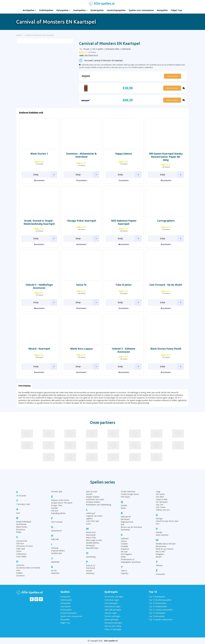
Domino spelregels (112, 616)
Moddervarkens (93, 543)
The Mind (160, 497)
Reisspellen (162, 10)
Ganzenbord (56, 531)
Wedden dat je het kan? (166, 544)
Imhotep (55, 548)
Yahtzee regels (111, 613)
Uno (157, 524)
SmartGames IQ (128, 559)
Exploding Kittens (58, 513)
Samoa (124, 541)
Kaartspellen (80, 10)
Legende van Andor (94, 516)
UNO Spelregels (111, 603)
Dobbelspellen (46, 10)
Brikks (19, 532)
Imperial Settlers (58, 551)
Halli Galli (55, 539)
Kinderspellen (97, 10)
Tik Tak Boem (162, 502)
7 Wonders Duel (23, 504)
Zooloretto (160, 574)
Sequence (125, 549)
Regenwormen (127, 522)
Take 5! (124, 571)
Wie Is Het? (160, 552)
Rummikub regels (112, 600)
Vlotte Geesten (162, 535)
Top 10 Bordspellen (157, 597)
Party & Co (91, 565)
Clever (19, 551)
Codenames (21, 554)
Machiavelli (91, 535)
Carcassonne (22, 541)
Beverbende (21, 524)
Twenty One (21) (163, 510)
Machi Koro (91, 532)
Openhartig (91, 557)
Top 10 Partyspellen (157, 613)
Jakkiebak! (55, 562)
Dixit (18, 570)
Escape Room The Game (62, 503)
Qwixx (123, 508)
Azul (18, 513)
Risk (123, 524)
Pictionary (90, 573)
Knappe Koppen (93, 497)
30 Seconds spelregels (114, 597)
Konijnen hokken (93, 502)
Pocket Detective (128, 492)
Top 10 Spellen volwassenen (161, 619)
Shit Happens (126, 554)
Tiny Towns (161, 507)
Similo (123, 557)
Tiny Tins (160, 505)
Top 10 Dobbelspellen (158, 606)
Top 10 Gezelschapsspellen (160, 600)
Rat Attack (125, 519)
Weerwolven (161, 546)
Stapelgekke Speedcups (131, 562)
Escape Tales (57, 505)
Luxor (88, 524)
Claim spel (21, 549)
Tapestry (125, 573)
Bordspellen (30, 10)
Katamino (55, 573)
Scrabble (124, 546)
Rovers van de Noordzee (131, 527)
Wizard (159, 557)
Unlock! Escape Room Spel (167, 521)
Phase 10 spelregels (113, 629)
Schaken (124, 544)
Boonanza (21, 529)
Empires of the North (60, 500)
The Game (160, 494)
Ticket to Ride (162, 499)
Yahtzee (159, 565)
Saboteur (125, 538)
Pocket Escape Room (130, 494)
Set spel (124, 552)
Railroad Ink (126, 517)
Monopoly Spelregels (113, 623)
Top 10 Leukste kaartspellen (161, 610)
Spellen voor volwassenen (141, 10)
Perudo (89, 571)
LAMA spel (91, 513)
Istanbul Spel (56, 553)
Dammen (20, 565)
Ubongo (159, 518)
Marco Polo (91, 538)
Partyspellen (63, 10)
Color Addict (21, 556)
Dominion (20, 576)
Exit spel (55, 511)
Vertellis (159, 532)
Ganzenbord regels (112, 606)
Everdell (54, 508)
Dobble (19, 573)
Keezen (89, 494)
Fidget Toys (176, 10)
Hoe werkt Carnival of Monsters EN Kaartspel (101, 60)
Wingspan (160, 554)
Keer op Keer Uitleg (113, 626)
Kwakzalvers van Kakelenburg (99, 505)
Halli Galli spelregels (113, 610)
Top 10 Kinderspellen (158, 603)
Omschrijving (24, 386)
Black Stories (22, 527)
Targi (158, 492)
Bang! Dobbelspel (24, 522)
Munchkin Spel (92, 548)
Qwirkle (124, 505)
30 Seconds (21, 496)
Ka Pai (54, 570)
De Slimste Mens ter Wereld (28, 568)
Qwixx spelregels (112, 619)
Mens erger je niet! (94, 540)
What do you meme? (165, 549)
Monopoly (90, 545)
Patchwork (91, 568)
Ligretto (89, 518)
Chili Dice (20, 543)
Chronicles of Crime (25, 546)
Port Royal (125, 497)
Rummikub (125, 530)
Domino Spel (57, 492)
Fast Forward (57, 522)
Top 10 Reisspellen (157, 616)
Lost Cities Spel (92, 521)
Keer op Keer (92, 492)
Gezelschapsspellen (116, 10)
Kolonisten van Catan (95, 499)
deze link (128, 67)
